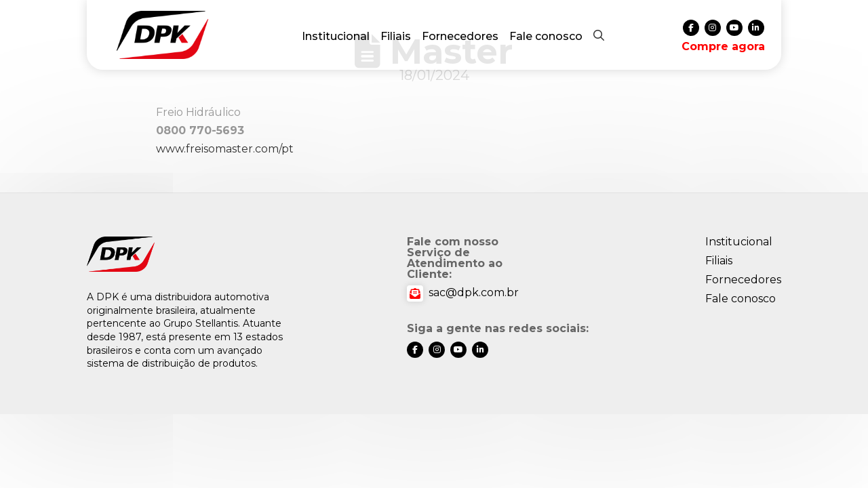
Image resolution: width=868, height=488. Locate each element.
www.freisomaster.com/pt (225, 149)
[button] (599, 35)
